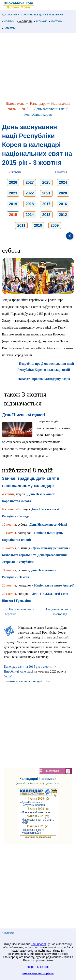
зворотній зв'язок (38, 967)
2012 (63, 215)
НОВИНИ (8, 22)
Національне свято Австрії (54, 585)
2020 (63, 193)
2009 (55, 225)
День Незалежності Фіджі (48, 524)
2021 (46, 193)
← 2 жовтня (13, 172)
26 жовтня (9, 585)
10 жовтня (9, 524)
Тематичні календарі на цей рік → (28, 681)
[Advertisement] (38, 67)
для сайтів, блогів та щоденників (38, 783)
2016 (63, 204)
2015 (25, 109)
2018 (30, 204)
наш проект (39, 944)
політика (8, 933)
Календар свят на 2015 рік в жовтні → (30, 667)
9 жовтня (8, 509)
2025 (46, 182)
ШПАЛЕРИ (9, 28)
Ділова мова (15, 103)
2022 (30, 193)
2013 (46, 215)
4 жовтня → (63, 172)
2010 (38, 225)
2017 (46, 204)
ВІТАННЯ (41, 22)
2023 (13, 193)
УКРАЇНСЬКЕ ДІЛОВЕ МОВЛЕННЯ (42, 15)
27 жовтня (9, 594)
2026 (13, 182)
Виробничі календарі (19, 671)
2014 (30, 215)
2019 (13, 204)
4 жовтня (8, 494)
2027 (30, 182)
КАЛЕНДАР (24, 22)
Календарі (38, 103)
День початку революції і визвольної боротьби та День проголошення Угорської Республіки (36, 555)
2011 (21, 225)
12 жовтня (9, 533)
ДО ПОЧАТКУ (11, 15)
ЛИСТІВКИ (56, 22)
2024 (63, 182)
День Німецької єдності (24, 415)
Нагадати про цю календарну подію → (46, 379)
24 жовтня (9, 570)
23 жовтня (9, 548)
